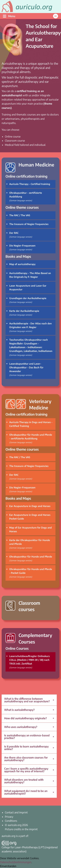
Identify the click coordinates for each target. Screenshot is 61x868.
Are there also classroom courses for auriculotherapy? (26, 759)
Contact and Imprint (16, 812)
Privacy (9, 817)
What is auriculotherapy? (19, 710)
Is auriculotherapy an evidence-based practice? (27, 737)
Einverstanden (8, 866)
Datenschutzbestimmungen (16, 862)
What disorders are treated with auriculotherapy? (24, 781)
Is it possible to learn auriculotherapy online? (26, 748)
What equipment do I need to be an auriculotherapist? (26, 792)
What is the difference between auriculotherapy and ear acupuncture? (27, 700)
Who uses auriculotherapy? (21, 727)
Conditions (11, 821)
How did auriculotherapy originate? (26, 718)
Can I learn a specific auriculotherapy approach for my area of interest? (26, 770)
